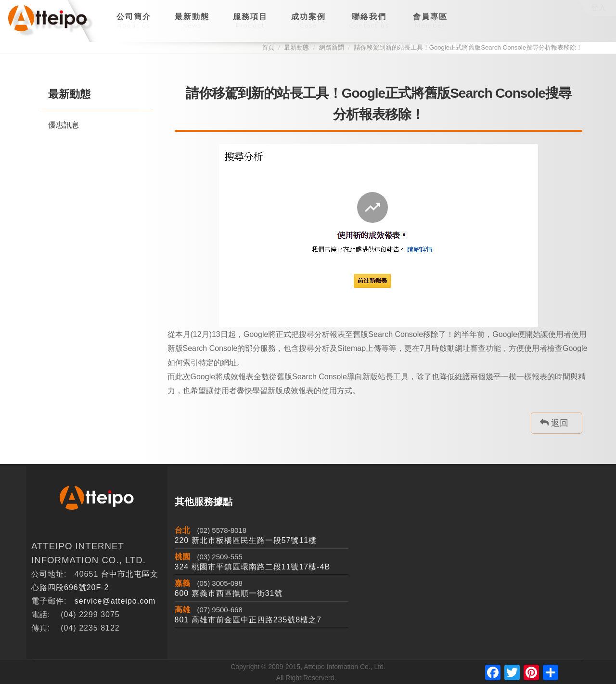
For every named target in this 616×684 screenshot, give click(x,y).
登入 (599, 8)
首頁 (268, 47)
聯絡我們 (369, 21)
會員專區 (430, 21)
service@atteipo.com (115, 601)
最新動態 (192, 21)
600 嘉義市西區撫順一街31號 (229, 593)
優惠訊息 (64, 125)
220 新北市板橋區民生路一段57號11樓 (246, 540)
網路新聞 (332, 47)
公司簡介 (134, 21)
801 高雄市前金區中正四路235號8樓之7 (248, 620)
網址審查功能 (478, 348)
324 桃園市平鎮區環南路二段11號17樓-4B (253, 567)
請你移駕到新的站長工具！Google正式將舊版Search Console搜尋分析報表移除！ (468, 47)
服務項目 (250, 21)
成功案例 (308, 21)
